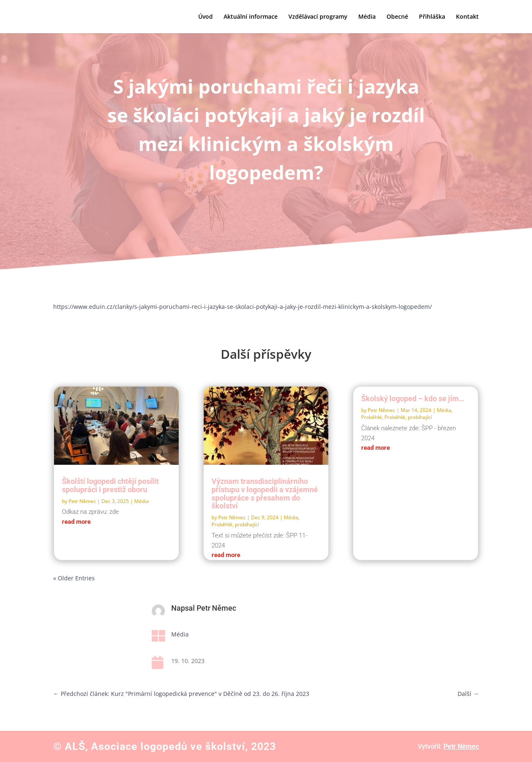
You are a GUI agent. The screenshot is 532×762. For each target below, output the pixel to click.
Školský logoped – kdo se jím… (413, 398)
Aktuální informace (251, 17)
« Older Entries (74, 578)
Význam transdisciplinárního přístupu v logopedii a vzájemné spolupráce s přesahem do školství (265, 493)
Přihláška (432, 17)
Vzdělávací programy (318, 17)
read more (76, 522)
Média (367, 17)
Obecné (397, 17)
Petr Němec (82, 501)
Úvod (206, 17)
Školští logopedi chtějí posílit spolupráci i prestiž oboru (110, 485)
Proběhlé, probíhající (235, 524)
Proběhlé (372, 417)
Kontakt (467, 17)
